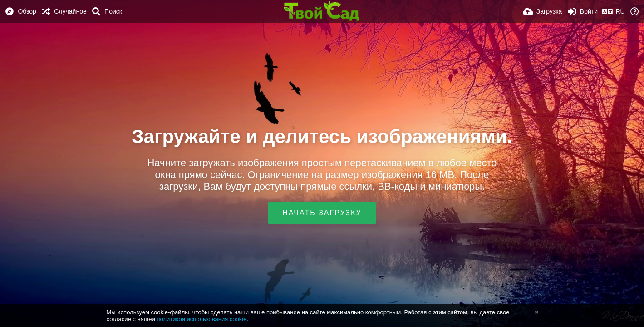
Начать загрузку (322, 213)
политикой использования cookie (202, 319)
